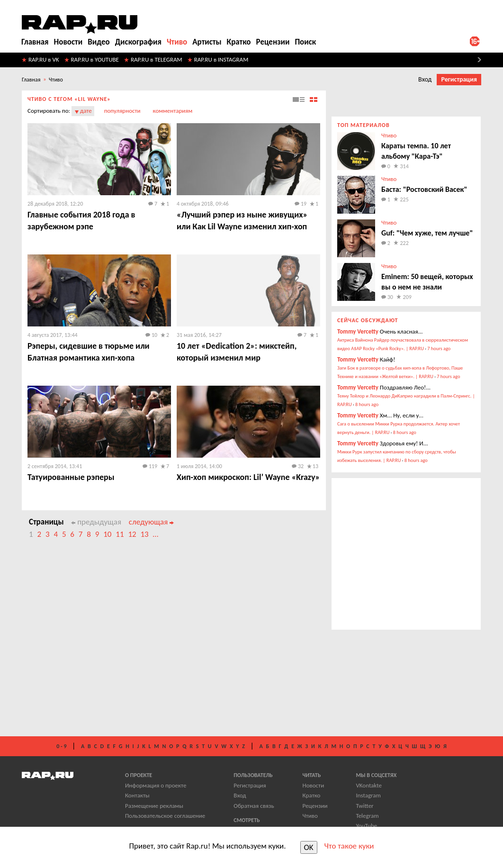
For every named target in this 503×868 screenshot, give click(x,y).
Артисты (207, 42)
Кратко (239, 42)
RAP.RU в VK (44, 59)
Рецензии (273, 42)
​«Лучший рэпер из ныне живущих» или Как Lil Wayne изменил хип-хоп (242, 221)
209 (407, 297)
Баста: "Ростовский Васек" (424, 189)
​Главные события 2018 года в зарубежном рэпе (81, 221)
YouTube (366, 826)
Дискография (138, 42)
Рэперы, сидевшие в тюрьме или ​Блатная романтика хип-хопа (90, 352)
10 (151, 335)
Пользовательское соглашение (165, 816)
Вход (425, 79)
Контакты (137, 795)
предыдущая (96, 522)
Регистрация (459, 79)
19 (301, 204)
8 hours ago (367, 404)
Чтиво (177, 42)
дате (86, 111)
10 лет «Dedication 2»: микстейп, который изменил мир (237, 352)
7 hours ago (439, 348)
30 (387, 297)
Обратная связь (254, 806)
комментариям (173, 111)
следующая (151, 522)
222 (404, 243)
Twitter (364, 806)
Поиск (305, 42)
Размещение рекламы (154, 806)
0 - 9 (61, 746)
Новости (68, 42)
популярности (122, 111)
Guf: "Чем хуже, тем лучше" (427, 233)
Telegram (367, 816)
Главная (35, 42)
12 (132, 534)
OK (309, 847)
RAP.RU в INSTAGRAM (221, 59)
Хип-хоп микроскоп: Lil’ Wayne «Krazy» (248, 477)
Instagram (368, 795)
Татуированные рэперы (71, 477)
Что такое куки (349, 846)
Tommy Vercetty (358, 331)
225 (404, 199)
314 (404, 166)
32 (298, 466)
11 (120, 534)
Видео (99, 42)
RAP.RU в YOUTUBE (95, 59)
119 (150, 466)
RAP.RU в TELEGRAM (157, 59)
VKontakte (368, 785)
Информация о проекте (156, 785)
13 (315, 466)
